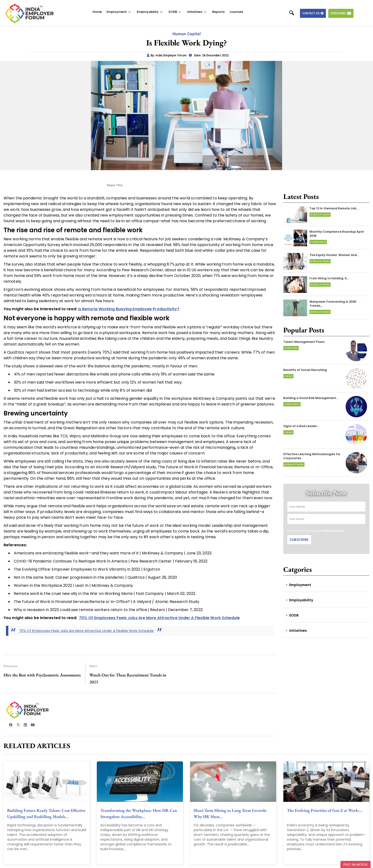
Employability (150, 12)
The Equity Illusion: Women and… (334, 255)
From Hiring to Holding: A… (329, 278)
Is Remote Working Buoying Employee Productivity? (129, 309)
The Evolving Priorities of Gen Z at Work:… (325, 810)
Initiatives (197, 12)
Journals (236, 12)
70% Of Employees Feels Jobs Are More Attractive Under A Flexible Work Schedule (86, 631)
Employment (119, 12)
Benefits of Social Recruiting (305, 370)
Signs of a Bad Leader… (301, 426)
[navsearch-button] (294, 13)
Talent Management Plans (304, 342)
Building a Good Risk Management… (311, 398)
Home (97, 12)
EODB (175, 12)
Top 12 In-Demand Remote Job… (334, 208)
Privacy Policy (334, 531)
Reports (218, 12)
